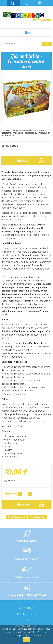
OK (26, 640)
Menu (27, 33)
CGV (27, 620)
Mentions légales (27, 614)
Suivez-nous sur (13, 3)
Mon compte (27, 3)
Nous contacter (27, 608)
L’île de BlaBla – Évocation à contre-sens (27, 61)
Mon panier (40, 3)
